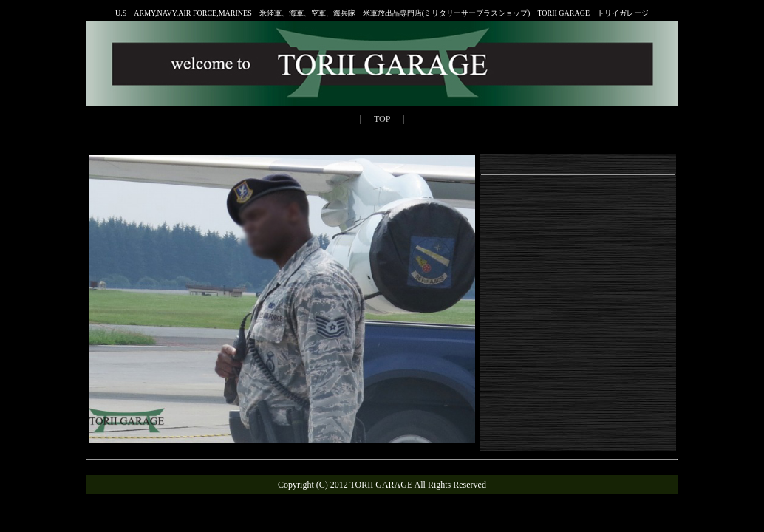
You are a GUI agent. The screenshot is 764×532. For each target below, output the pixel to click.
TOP (382, 119)
